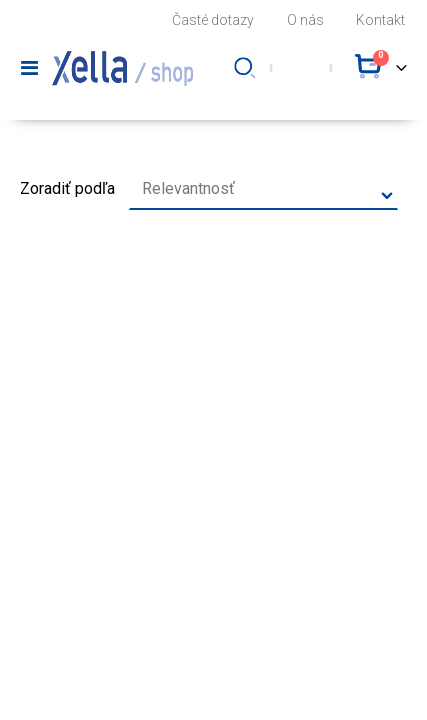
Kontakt (380, 20)
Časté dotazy (213, 20)
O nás (305, 20)
